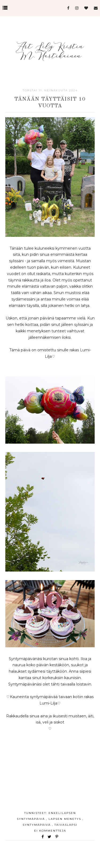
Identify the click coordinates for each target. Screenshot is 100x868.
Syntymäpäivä (37, 825)
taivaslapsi (66, 825)
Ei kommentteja (50, 831)
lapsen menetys (65, 819)
